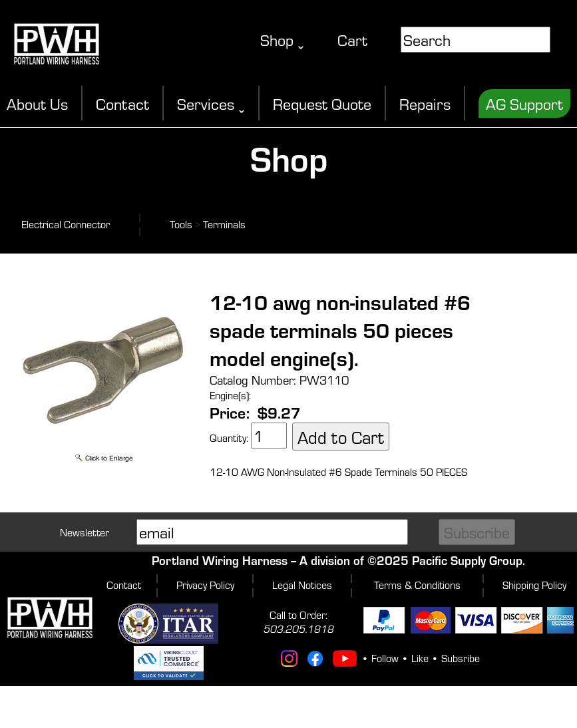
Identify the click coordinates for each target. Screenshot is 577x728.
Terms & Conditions (417, 585)
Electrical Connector (66, 224)
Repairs (425, 103)
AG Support (524, 103)
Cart (352, 40)
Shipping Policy (534, 585)
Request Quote (322, 103)
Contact (122, 103)
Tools (181, 224)
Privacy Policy (205, 585)
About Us (37, 103)
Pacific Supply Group (467, 560)
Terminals (224, 224)
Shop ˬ (282, 40)
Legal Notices (302, 585)
